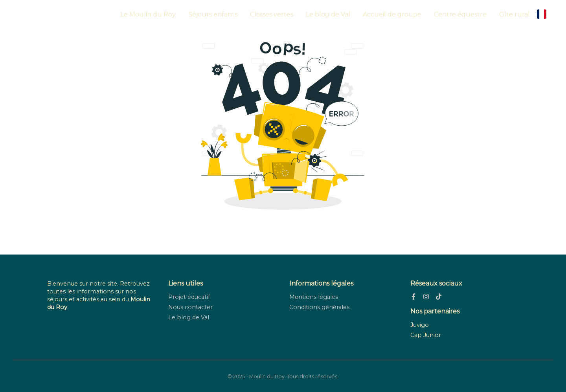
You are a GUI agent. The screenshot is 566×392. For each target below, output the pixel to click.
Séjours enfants (213, 14)
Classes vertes (272, 14)
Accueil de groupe (392, 14)
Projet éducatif (189, 297)
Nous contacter (190, 307)
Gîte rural (515, 14)
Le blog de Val (328, 14)
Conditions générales (319, 307)
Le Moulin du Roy (148, 14)
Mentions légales (314, 297)
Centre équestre (460, 14)
